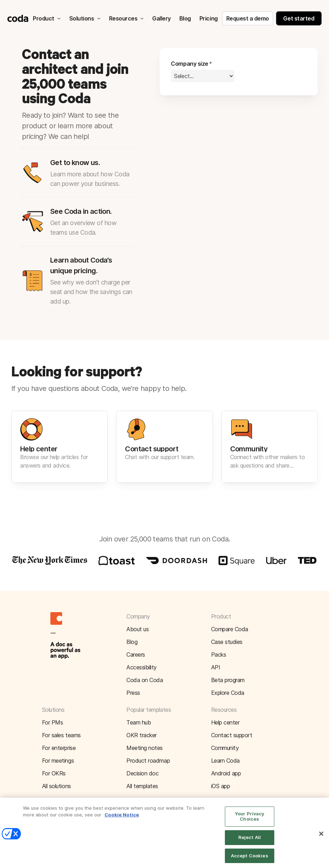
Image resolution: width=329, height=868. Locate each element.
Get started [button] (299, 18)
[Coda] (18, 18)
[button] (164, 447)
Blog (185, 18)
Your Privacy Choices (250, 822)
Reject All (250, 843)
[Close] (321, 840)
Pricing (209, 18)
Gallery (161, 18)
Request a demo (248, 18)
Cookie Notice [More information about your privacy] (122, 821)
